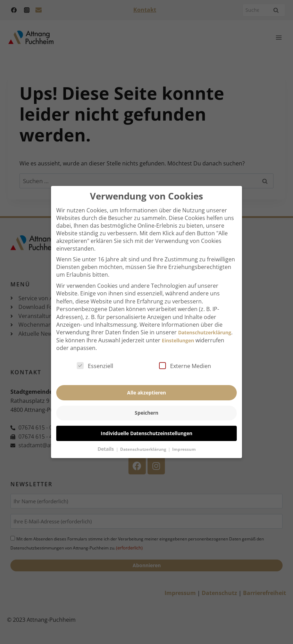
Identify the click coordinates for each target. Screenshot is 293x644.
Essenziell (95, 358)
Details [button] (106, 441)
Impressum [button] (184, 441)
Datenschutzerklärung (205, 325)
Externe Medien (185, 358)
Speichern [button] (146, 405)
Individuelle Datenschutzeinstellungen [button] (146, 425)
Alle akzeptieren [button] (146, 385)
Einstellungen (178, 332)
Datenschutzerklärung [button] (144, 441)
